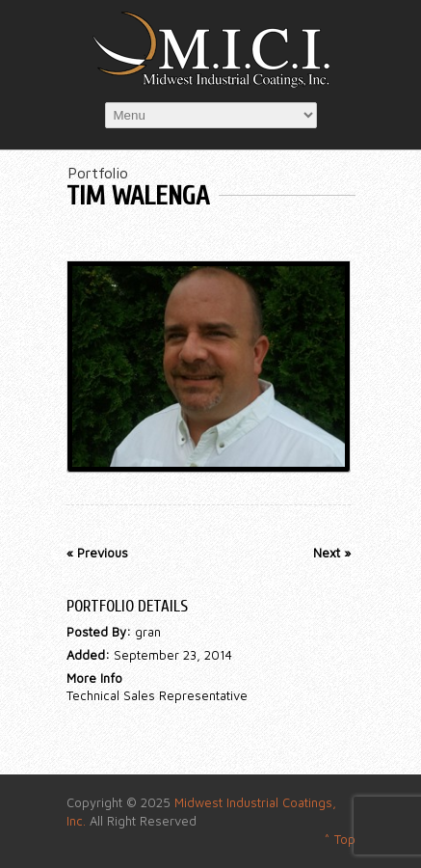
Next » (332, 553)
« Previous (97, 553)
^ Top (340, 839)
